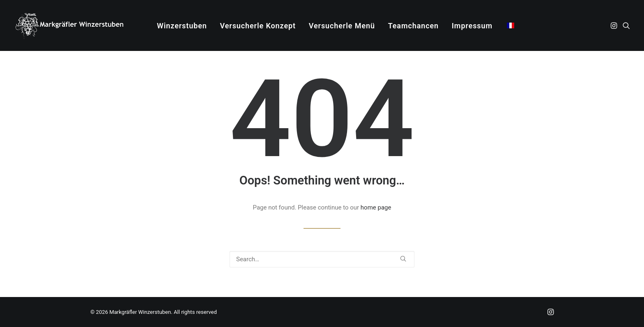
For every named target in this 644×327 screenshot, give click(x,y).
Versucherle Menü (342, 26)
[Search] (322, 259)
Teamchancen (413, 26)
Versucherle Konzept (258, 26)
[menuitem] (182, 26)
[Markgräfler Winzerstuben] (69, 25)
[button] (615, 25)
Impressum (472, 26)
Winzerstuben (182, 26)
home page (376, 207)
